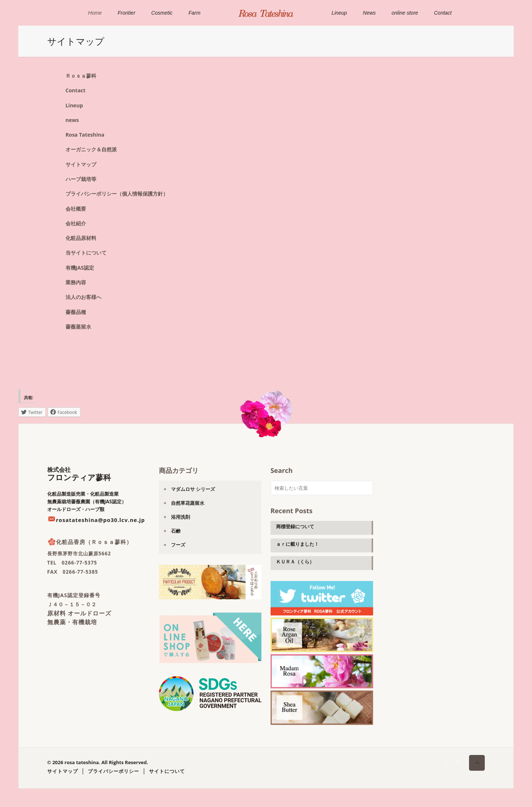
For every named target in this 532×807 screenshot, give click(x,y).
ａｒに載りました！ (297, 544)
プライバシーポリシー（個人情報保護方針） (117, 194)
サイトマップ (81, 164)
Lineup (74, 105)
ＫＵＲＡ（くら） (295, 562)
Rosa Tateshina (85, 135)
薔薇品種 (76, 312)
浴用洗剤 (181, 517)
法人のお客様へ (83, 297)
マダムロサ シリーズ (193, 489)
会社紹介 (76, 223)
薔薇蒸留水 (78, 327)
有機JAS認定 (80, 268)
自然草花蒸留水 (188, 503)
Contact (76, 90)
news (72, 120)
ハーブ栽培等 (81, 179)
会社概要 (76, 209)
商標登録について (295, 526)
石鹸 (176, 531)
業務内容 (76, 282)
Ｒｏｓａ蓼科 (81, 76)
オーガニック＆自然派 (91, 149)
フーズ (178, 545)
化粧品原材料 (81, 238)
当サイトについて (86, 253)
